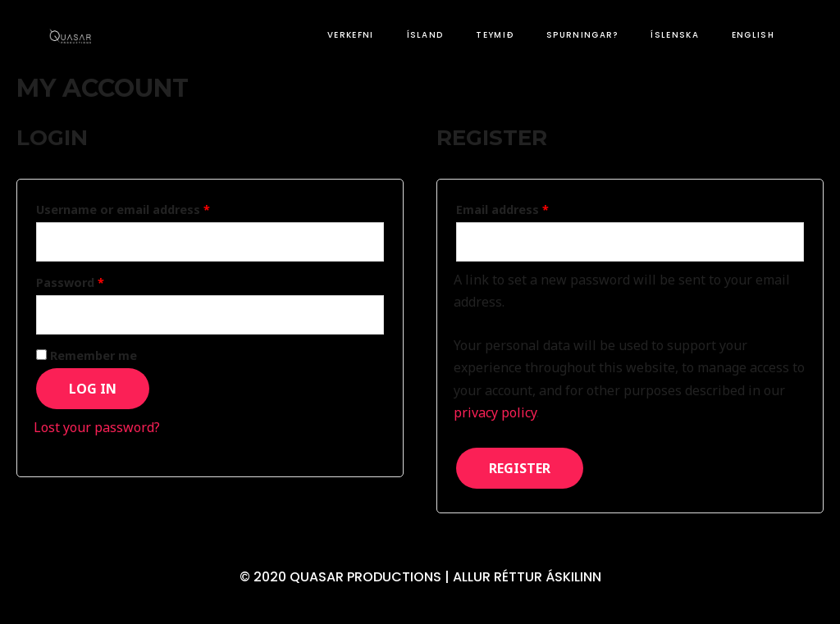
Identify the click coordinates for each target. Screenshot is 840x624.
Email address (502, 210)
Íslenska (674, 35)
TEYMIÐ (495, 35)
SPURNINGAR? (582, 35)
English (753, 35)
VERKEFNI (350, 35)
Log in (93, 389)
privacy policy (495, 412)
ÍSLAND (425, 35)
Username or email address (123, 210)
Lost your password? (97, 427)
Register (520, 468)
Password (70, 282)
